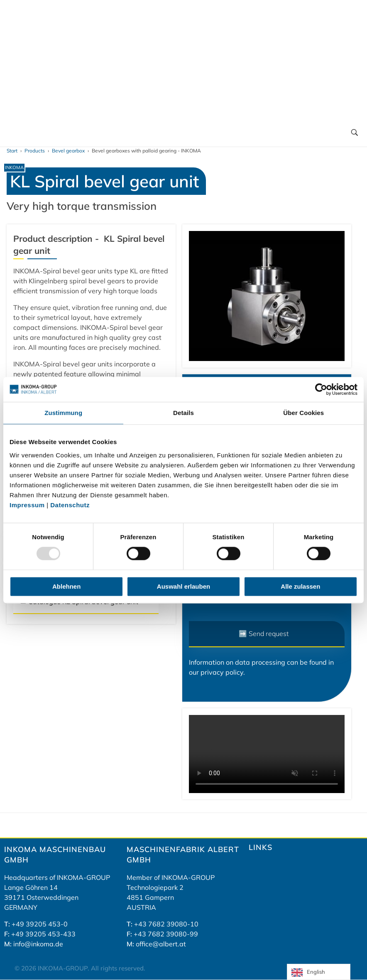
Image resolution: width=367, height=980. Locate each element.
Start (12, 151)
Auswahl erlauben (183, 586)
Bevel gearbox (68, 151)
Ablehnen (66, 586)
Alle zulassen (300, 586)
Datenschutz (70, 505)
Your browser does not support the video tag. (267, 754)
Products (35, 151)
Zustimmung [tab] (63, 413)
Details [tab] (183, 413)
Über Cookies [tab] (303, 413)
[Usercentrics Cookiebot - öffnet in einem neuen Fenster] (321, 389)
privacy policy (222, 672)
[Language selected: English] (319, 972)
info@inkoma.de (38, 944)
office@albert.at (161, 944)
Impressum (28, 505)
